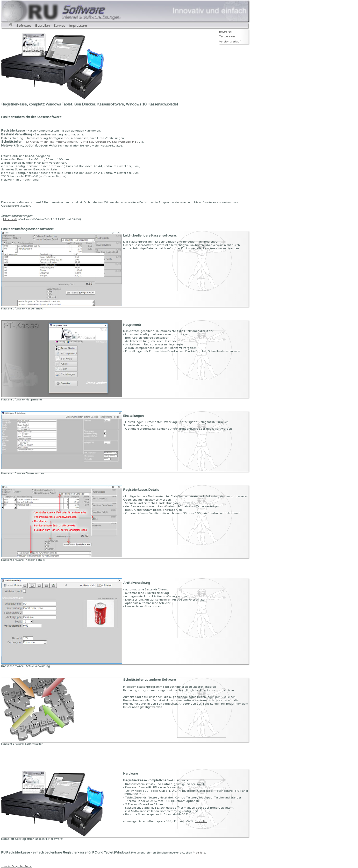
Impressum (78, 25)
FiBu (135, 142)
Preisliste (199, 853)
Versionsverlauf (230, 42)
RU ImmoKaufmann (64, 142)
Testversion (227, 36)
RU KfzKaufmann (37, 142)
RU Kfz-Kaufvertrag (92, 142)
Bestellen (42, 25)
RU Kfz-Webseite (119, 142)
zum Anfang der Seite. (17, 866)
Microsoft (10, 219)
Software (24, 25)
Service (59, 25)
